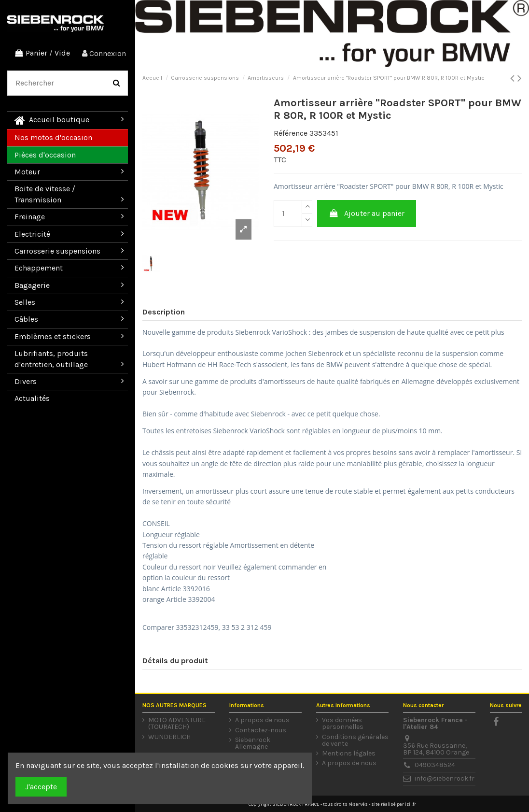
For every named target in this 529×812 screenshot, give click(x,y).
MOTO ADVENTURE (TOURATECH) (177, 724)
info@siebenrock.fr (445, 778)
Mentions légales (349, 754)
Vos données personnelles (343, 724)
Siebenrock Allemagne (253, 743)
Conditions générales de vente (355, 741)
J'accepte (41, 787)
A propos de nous (262, 720)
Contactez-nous (261, 730)
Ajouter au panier (367, 213)
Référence (291, 133)
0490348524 (435, 765)
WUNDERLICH (169, 737)
